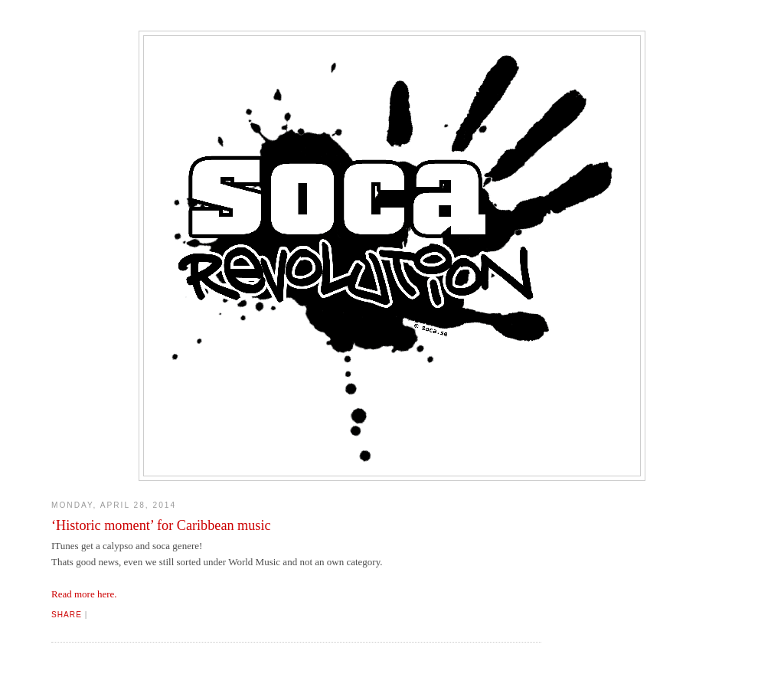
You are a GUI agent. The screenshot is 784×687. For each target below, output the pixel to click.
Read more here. (84, 594)
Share (67, 615)
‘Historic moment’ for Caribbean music (161, 525)
